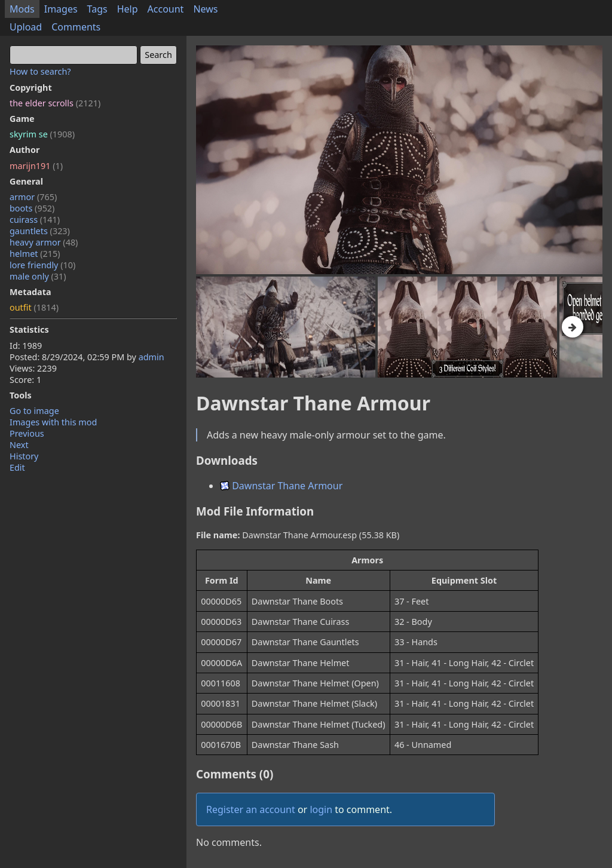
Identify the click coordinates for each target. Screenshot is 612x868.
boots (32, 208)
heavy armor (44, 242)
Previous (27, 433)
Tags (97, 9)
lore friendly (42, 265)
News (205, 9)
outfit (34, 307)
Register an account (251, 809)
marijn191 (36, 166)
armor (33, 197)
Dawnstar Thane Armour (281, 486)
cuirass (35, 220)
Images (61, 9)
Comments (76, 27)
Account (166, 9)
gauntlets (40, 231)
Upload (26, 27)
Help (128, 9)
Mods (22, 9)
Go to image (34, 411)
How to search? (40, 71)
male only (38, 276)
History (24, 456)
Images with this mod (53, 422)
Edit (17, 467)
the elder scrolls (55, 103)
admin (152, 357)
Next (19, 445)
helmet (35, 254)
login (321, 809)
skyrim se (42, 134)
